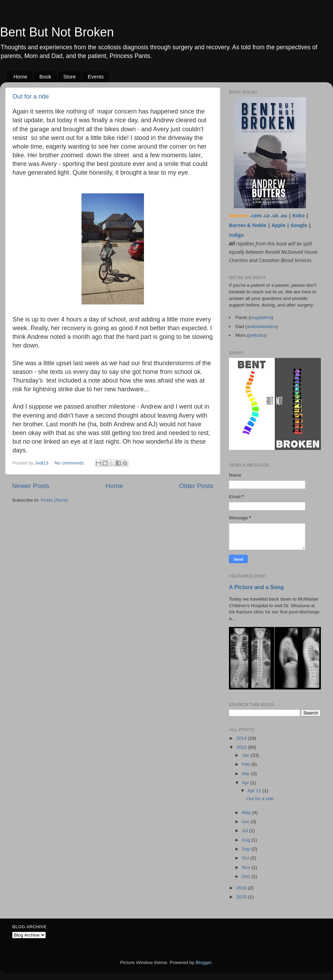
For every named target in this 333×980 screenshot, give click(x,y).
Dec (247, 876)
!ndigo (236, 235)
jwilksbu (257, 335)
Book (45, 77)
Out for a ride (31, 97)
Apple (279, 225)
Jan (246, 755)
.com (256, 215)
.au (283, 215)
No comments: (70, 463)
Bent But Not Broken (57, 32)
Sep (247, 849)
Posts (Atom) (54, 500)
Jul (245, 831)
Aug (247, 840)
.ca (266, 215)
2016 (242, 888)
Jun (246, 822)
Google (299, 225)
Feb (246, 764)
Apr (246, 783)
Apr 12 (255, 791)
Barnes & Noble (248, 225)
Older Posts (196, 486)
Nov (247, 867)
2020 (242, 897)
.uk (275, 215)
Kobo (299, 215)
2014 (242, 738)
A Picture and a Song (256, 587)
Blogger (204, 962)
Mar (246, 774)
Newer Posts (31, 486)
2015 (242, 747)
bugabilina (261, 317)
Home (20, 77)
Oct (246, 858)
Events (96, 77)
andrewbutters (262, 326)
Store (69, 77)
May (247, 813)
